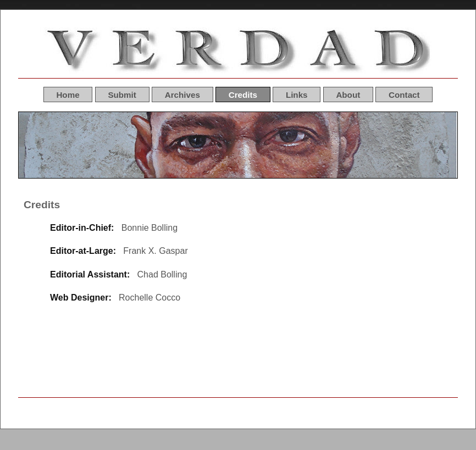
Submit (122, 94)
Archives (182, 94)
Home (68, 94)
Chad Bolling (162, 274)
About (348, 94)
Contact (404, 94)
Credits (243, 94)
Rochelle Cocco (150, 298)
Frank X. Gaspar (155, 251)
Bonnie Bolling (150, 228)
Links (297, 94)
